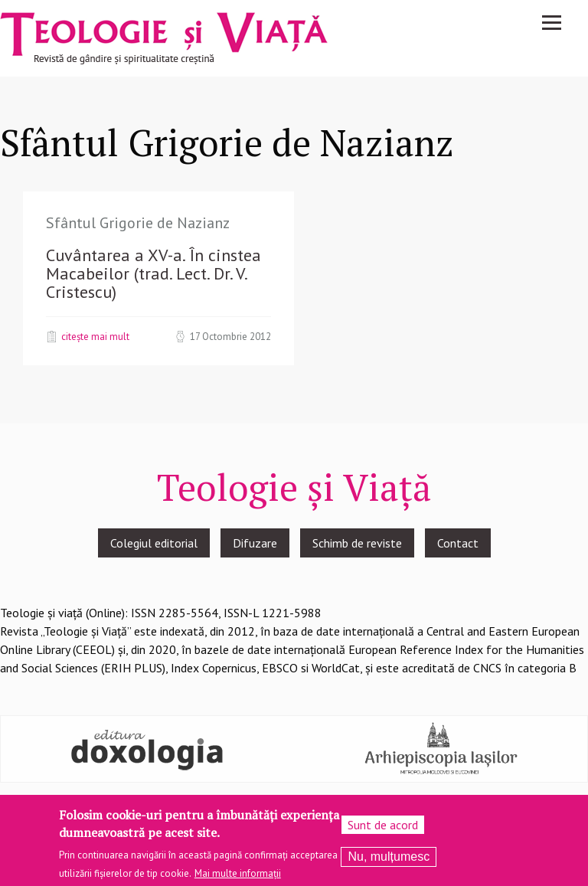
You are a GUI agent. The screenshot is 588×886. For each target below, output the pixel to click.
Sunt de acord (383, 825)
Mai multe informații (238, 873)
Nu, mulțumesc (389, 857)
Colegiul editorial (154, 543)
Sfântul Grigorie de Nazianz (138, 223)
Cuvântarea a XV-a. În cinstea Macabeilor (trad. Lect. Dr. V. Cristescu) (154, 273)
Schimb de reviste (357, 543)
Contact (458, 543)
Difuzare (255, 543)
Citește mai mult (95, 336)
